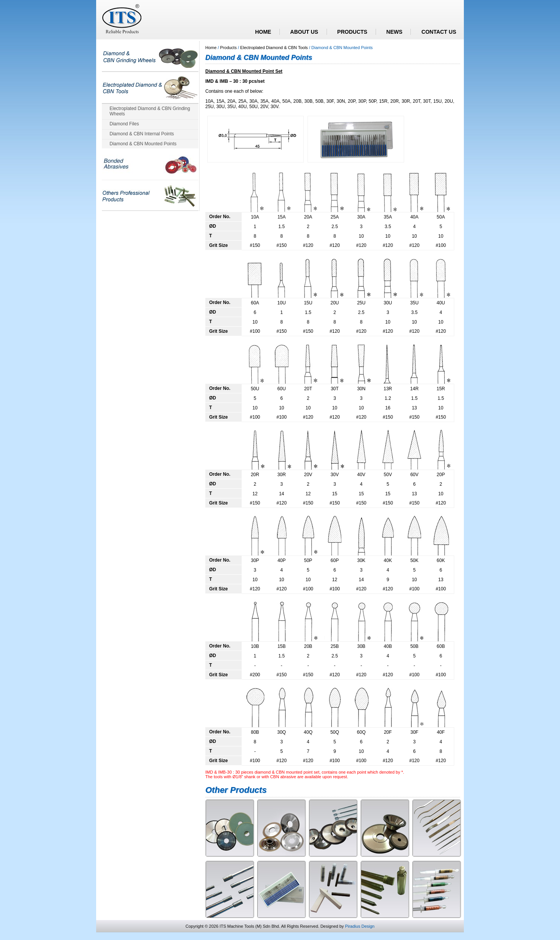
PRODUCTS (352, 32)
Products (228, 48)
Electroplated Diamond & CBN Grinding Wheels (150, 111)
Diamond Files (124, 124)
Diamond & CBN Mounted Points (143, 144)
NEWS (395, 32)
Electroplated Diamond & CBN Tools (274, 48)
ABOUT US (304, 32)
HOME (263, 32)
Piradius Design (360, 926)
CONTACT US (439, 32)
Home (211, 48)
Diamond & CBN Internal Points (142, 134)
